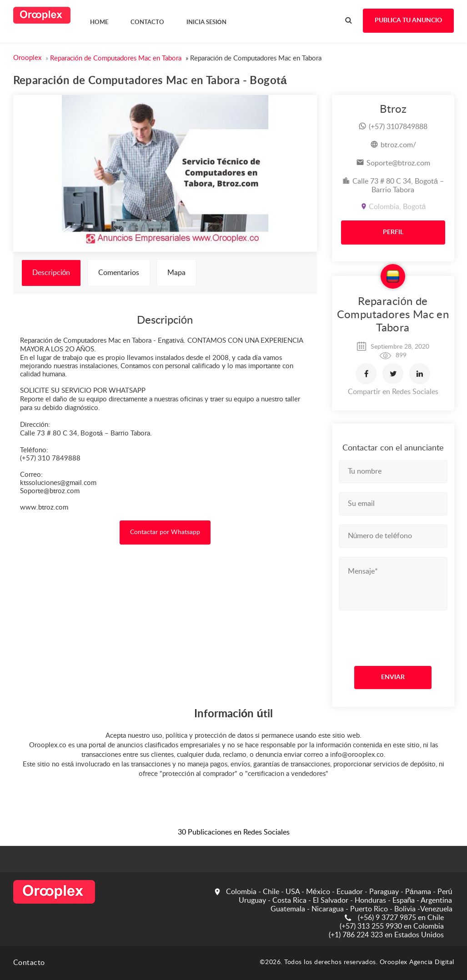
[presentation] (394, 636)
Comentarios (119, 273)
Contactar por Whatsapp (165, 532)
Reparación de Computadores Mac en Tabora (393, 315)
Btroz (393, 110)
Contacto (29, 963)
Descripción (51, 273)
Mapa (176, 273)
